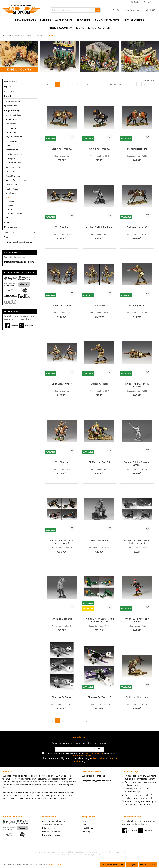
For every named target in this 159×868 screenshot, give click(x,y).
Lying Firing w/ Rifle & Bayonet (137, 385)
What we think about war (54, 821)
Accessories (10, 91)
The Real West (12, 189)
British (10, 206)
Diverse (9, 145)
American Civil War (14, 115)
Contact (86, 821)
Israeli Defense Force (14, 154)
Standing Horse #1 (137, 149)
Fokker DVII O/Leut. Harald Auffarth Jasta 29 (99, 620)
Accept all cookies (148, 864)
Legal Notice (88, 828)
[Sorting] (120, 84)
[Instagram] (26, 326)
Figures (8, 86)
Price (20, 237)
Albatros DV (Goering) (99, 697)
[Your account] (133, 10)
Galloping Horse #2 (99, 149)
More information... (56, 864)
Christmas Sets (12, 128)
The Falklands (11, 184)
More (7, 222)
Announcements (12, 101)
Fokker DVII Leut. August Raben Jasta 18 (137, 542)
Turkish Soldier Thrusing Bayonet (137, 463)
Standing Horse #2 (62, 149)
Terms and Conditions (53, 825)
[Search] (98, 10)
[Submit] (99, 749)
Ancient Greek (12, 119)
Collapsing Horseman (137, 697)
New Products (11, 82)
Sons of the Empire (14, 176)
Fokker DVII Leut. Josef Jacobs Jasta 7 (62, 542)
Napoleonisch (11, 193)
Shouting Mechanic (62, 619)
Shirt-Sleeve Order (62, 384)
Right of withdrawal (51, 835)
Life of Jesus (11, 158)
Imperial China (12, 150)
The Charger (62, 462)
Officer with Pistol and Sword (137, 620)
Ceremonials (11, 124)
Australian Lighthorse (16, 213)
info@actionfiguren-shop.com (19, 262)
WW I (8, 198)
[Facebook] (11, 326)
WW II (8, 218)
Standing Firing (137, 305)
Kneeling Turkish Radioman (99, 227)
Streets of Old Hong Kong (16, 180)
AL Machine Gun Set (99, 462)
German (11, 202)
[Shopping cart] (150, 10)
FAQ (84, 825)
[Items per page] (148, 84)
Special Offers (11, 106)
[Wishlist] (118, 10)
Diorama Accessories (14, 141)
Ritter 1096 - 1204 (13, 167)
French (11, 210)
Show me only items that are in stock (20, 243)
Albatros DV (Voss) (62, 697)
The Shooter (62, 227)
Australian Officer (62, 305)
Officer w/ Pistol (99, 384)
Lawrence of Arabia (14, 163)
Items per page (148, 80)
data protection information (95, 753)
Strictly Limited (12, 171)
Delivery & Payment (51, 832)
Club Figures (11, 132)
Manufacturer (11, 227)
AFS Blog (86, 832)
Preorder (9, 96)
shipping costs (58, 852)
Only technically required (113, 864)
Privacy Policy (98, 758)
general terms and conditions (81, 755)
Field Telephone (99, 540)
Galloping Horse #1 (137, 227)
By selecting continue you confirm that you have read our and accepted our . (81, 754)
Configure (132, 864)
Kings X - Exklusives (14, 137)
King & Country (12, 111)
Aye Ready (99, 305)
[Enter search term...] (73, 10)
